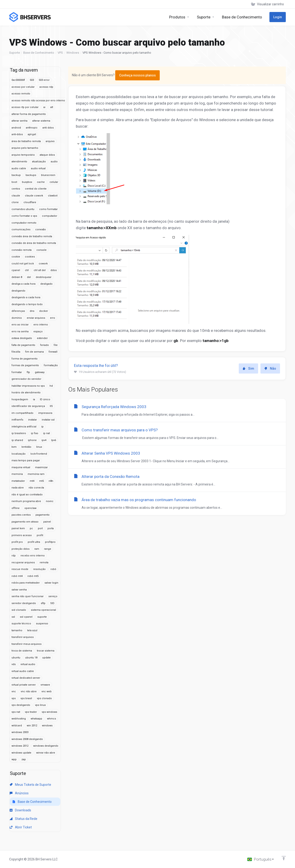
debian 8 (17, 277)
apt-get (32, 134)
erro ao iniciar (20, 325)
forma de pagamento (25, 359)
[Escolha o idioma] (261, 859)
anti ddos (48, 128)
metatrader (18, 481)
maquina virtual (21, 467)
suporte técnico (21, 624)
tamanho (17, 630)
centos (16, 189)
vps (14, 698)
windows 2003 (20, 732)
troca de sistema (22, 651)
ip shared (17, 440)
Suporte (15, 53)
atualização (39, 162)
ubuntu (16, 658)
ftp (28, 372)
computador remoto (24, 223)
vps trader (31, 712)
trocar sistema (46, 651)
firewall (53, 352)
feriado (44, 345)
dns (32, 311)
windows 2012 (20, 746)
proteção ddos (21, 549)
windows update (21, 753)
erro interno (41, 325)
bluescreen (48, 175)
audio (54, 162)
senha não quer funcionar (28, 596)
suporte (42, 617)
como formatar (48, 209)
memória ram (36, 474)
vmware (45, 685)
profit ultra (34, 542)
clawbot (53, 196)
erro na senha (20, 332)
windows (47, 726)
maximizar (41, 467)
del (29, 277)
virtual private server (24, 685)
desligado (46, 284)
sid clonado (19, 610)
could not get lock (23, 264)
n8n (51, 481)
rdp (14, 556)
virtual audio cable (23, 671)
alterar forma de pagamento (29, 114)
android (16, 128)
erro (53, 318)
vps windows (49, 712)
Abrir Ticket (21, 827)
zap (24, 759)
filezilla (16, 352)
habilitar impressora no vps (28, 386)
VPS (60, 53)
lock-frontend (39, 454)
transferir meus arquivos (27, 644)
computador (50, 216)
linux (39, 447)
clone (15, 202)
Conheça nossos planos (137, 75)
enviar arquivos (36, 318)
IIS (51, 406)
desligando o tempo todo (27, 304)
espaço (38, 332)
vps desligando (21, 705)
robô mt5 (33, 576)
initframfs (17, 420)
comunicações (21, 229)
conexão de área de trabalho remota (34, 243)
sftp (43, 603)
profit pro (17, 542)
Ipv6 (54, 440)
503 (32, 80)
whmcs (52, 719)
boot (14, 182)
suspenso (42, 624)
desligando (18, 291)
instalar (32, 420)
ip (42, 427)
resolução (39, 569)
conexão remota (22, 250)
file (56, 345)
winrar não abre (46, 753)
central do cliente (36, 189)
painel (47, 522)
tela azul (32, 630)
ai (44, 107)
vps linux (40, 705)
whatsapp (36, 719)
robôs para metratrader (26, 583)
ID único (45, 399)
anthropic (32, 128)
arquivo (50, 141)
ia (34, 399)
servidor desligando (24, 603)
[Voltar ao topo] (284, 858)
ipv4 (44, 440)
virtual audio (28, 664)
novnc (50, 501)
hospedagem (20, 399)
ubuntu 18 (31, 658)
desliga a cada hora (24, 284)
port (40, 528)
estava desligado (22, 338)
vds (14, 664)
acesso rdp (46, 87)
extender (42, 338)
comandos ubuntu (23, 209)
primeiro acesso (22, 535)
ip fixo (35, 433)
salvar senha (19, 590)
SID (52, 603)
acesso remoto (21, 94)
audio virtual (38, 168)
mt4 (32, 481)
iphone (32, 440)
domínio (17, 318)
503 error (44, 80)
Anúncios (19, 793)
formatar (17, 372)
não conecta (36, 488)
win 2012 (32, 726)
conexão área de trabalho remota (32, 236)
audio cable (19, 168)
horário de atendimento (26, 393)
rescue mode (20, 569)
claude (16, 196)
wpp (14, 759)
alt (52, 107)
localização (19, 454)
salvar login (51, 583)
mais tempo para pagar (26, 460)
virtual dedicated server (26, 678)
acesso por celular (23, 87)
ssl (13, 617)
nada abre (18, 488)
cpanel (16, 270)
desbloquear (44, 277)
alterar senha (19, 121)
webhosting (19, 719)
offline (16, 508)
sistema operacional (43, 610)
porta (51, 528)
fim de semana (34, 352)
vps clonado (44, 698)
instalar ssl (48, 420)
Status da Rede (24, 819)
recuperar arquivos (23, 563)
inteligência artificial (24, 427)
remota (44, 563)
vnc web (47, 691)
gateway (40, 372)
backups (31, 175)
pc (31, 528)
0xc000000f (18, 80)
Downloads (20, 810)
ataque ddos (47, 155)
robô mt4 (17, 576)
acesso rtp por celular (25, 107)
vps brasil (26, 698)
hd (51, 386)
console (41, 250)
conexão (41, 229)
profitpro (50, 542)
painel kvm (18, 528)
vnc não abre (29, 691)
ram (37, 549)
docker (44, 311)
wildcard (17, 726)
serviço (53, 596)
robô (53, 569)
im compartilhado (22, 413)
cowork (43, 264)
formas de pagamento (25, 365)
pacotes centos (21, 515)
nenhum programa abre (26, 501)
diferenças (18, 311)
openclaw (30, 508)
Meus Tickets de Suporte (30, 785)
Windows (73, 53)
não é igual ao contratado (27, 495)
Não (270, 368)
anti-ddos (17, 134)
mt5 (41, 481)
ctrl (27, 270)
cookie (16, 257)
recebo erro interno (33, 556)
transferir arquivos (23, 637)
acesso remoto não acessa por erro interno (38, 101)
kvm (14, 447)
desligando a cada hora (26, 297)
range (48, 549)
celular (54, 182)
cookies (30, 257)
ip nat (46, 433)
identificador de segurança (28, 406)
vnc (14, 691)
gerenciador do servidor (26, 379)
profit (40, 535)
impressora (45, 413)
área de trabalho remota (26, 141)
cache (41, 182)
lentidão (26, 447)
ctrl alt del (40, 270)
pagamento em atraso (25, 522)
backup (16, 175)
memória (17, 474)
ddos (54, 270)
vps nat (16, 712)
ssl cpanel (26, 617)
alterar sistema (41, 121)
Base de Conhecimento (39, 53)
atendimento (19, 162)
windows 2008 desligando (27, 739)
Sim (248, 368)
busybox (27, 182)
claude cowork (34, 196)
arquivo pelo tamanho (25, 148)
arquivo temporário (23, 155)
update (46, 658)
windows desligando (46, 746)
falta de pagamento (23, 345)
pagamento (43, 515)
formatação (51, 365)
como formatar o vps (24, 216)
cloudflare (30, 202)
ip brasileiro (19, 433)
